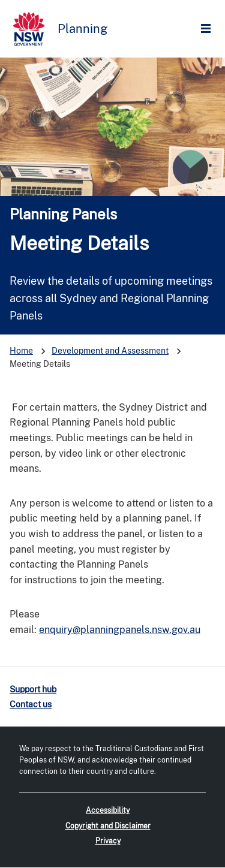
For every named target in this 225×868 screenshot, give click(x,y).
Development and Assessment (110, 351)
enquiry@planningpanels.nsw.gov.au (120, 630)
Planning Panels (63, 214)
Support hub (33, 689)
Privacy (108, 841)
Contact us (31, 704)
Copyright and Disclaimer (108, 826)
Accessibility (108, 810)
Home (21, 351)
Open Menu (209, 29)
